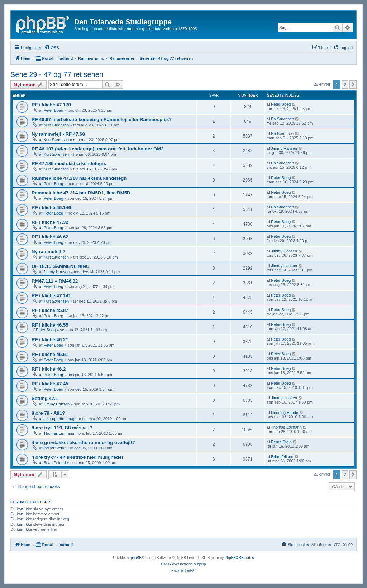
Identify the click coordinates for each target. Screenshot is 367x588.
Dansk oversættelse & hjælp (183, 564)
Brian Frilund (54, 463)
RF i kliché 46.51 (50, 354)
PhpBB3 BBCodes (239, 558)
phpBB (136, 558)
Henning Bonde (285, 413)
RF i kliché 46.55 (50, 325)
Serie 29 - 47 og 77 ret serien (57, 74)
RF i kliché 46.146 (51, 208)
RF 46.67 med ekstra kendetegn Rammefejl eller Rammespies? (102, 119)
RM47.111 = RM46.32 (55, 281)
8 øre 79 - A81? (48, 413)
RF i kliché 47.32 (50, 222)
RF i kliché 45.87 (50, 310)
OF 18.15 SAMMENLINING (61, 266)
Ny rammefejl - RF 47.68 (58, 134)
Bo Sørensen (282, 119)
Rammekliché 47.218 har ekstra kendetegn (79, 178)
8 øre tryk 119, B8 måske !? (62, 428)
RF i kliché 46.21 (50, 340)
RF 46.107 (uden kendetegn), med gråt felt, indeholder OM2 (98, 149)
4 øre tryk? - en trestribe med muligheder (78, 457)
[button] (353, 85)
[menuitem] (52, 48)
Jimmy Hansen (284, 148)
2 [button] (345, 85)
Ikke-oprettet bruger (61, 419)
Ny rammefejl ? (49, 252)
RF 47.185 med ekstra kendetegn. (69, 163)
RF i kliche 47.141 (51, 296)
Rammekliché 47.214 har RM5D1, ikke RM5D (81, 193)
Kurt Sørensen (56, 125)
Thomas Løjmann (59, 433)
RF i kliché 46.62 (50, 237)
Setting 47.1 (45, 398)
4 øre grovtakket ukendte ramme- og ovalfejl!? (83, 442)
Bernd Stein (54, 448)
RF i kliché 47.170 (51, 105)
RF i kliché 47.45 (50, 384)
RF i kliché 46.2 (49, 369)
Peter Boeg (53, 110)
